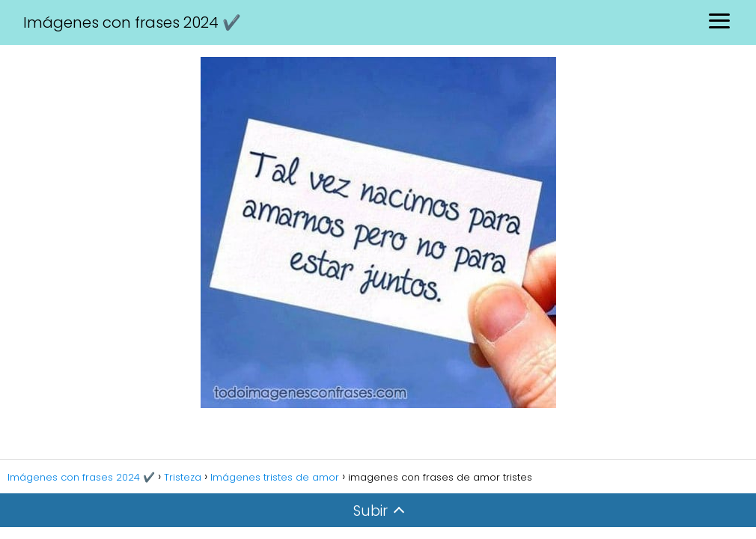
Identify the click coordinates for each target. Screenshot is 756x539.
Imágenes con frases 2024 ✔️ (132, 22)
